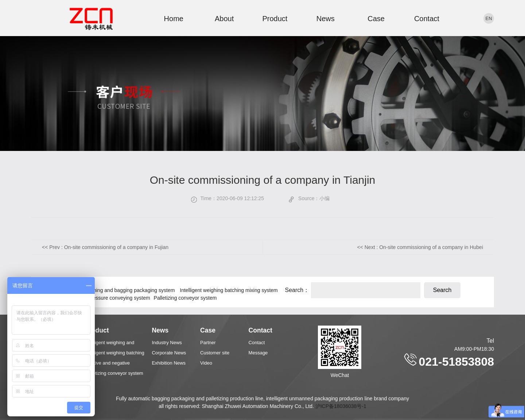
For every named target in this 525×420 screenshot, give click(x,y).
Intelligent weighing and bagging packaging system (118, 290)
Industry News (167, 343)
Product (275, 19)
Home (174, 19)
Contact (427, 19)
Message (258, 353)
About (224, 19)
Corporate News (169, 353)
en (489, 18)
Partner (208, 343)
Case (376, 19)
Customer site (215, 353)
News (326, 19)
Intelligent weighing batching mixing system (229, 290)
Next (424, 247)
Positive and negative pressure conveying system (94, 298)
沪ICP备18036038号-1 (341, 406)
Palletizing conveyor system (185, 298)
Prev (109, 247)
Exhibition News (169, 363)
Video (206, 363)
